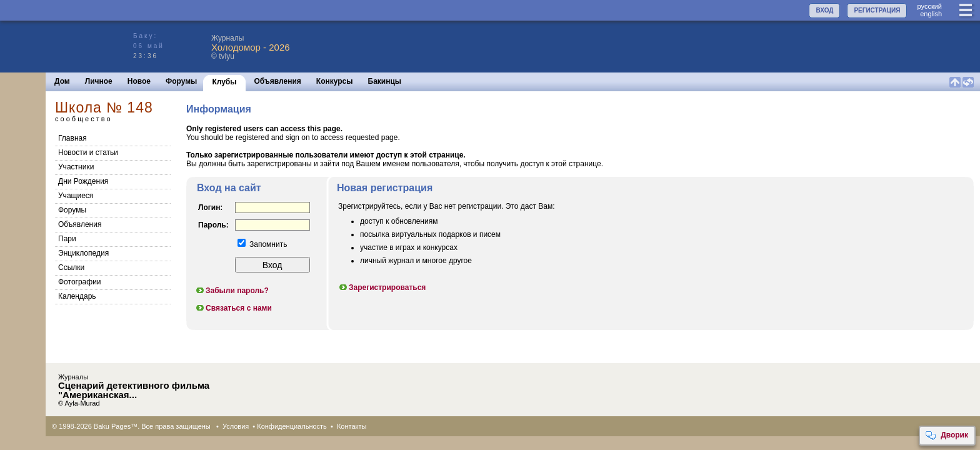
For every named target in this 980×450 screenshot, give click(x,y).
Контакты (352, 426)
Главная (72, 138)
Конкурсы (335, 81)
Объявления (278, 81)
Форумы (181, 81)
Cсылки (71, 267)
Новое (139, 81)
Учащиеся (76, 196)
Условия (236, 426)
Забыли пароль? (232, 291)
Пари (67, 239)
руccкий (929, 6)
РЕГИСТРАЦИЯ (877, 10)
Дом (62, 81)
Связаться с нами (233, 308)
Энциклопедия (83, 253)
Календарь (77, 296)
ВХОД (824, 10)
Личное (99, 81)
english (931, 14)
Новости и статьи (88, 152)
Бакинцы (385, 81)
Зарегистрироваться (382, 287)
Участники (76, 167)
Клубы (224, 82)
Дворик (947, 436)
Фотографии (80, 282)
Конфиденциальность (292, 426)
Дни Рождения (83, 181)
